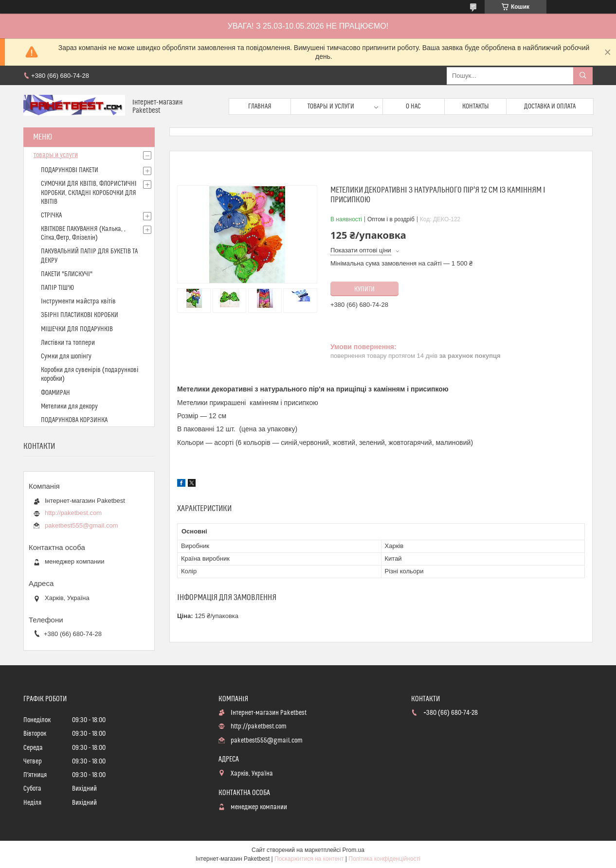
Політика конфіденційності (384, 859)
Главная (260, 106)
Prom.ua (353, 850)
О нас (413, 106)
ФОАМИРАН (55, 393)
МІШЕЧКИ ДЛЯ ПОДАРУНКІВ (77, 329)
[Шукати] (583, 76)
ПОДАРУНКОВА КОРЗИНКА (74, 420)
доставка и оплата (550, 106)
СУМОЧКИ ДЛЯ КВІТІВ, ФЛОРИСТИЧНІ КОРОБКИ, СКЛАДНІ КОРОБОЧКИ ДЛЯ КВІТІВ (89, 193)
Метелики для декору (69, 407)
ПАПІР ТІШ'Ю (57, 288)
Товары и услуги (331, 106)
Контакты (476, 106)
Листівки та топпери (68, 343)
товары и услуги (56, 155)
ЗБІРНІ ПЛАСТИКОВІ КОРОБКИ (80, 315)
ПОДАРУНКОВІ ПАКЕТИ (70, 170)
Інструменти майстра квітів (78, 301)
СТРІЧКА (51, 215)
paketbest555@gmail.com (82, 525)
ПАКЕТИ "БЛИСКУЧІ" (67, 274)
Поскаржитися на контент (309, 859)
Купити (364, 289)
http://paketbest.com (73, 513)
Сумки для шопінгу (66, 356)
